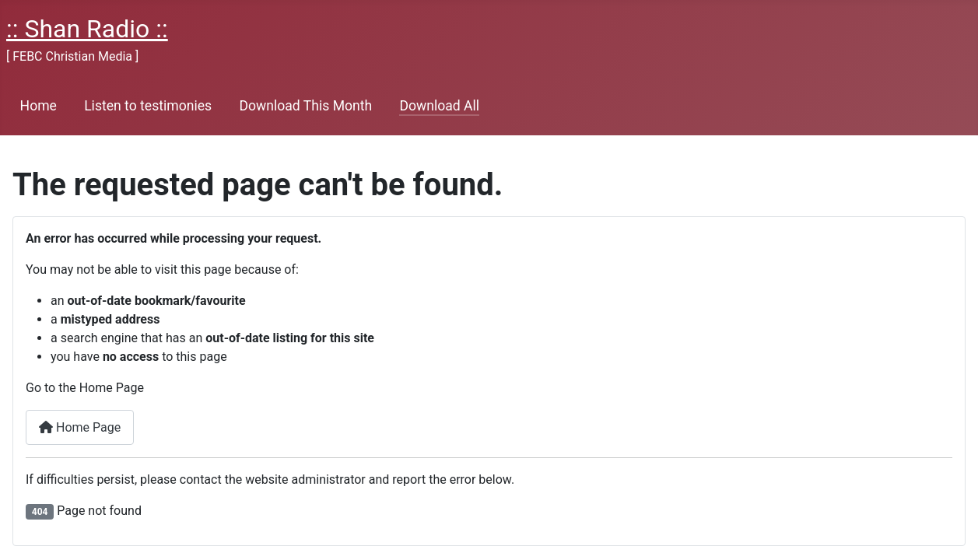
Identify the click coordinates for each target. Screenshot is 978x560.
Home (39, 106)
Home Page (80, 427)
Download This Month (305, 106)
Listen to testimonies (148, 106)
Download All (439, 106)
